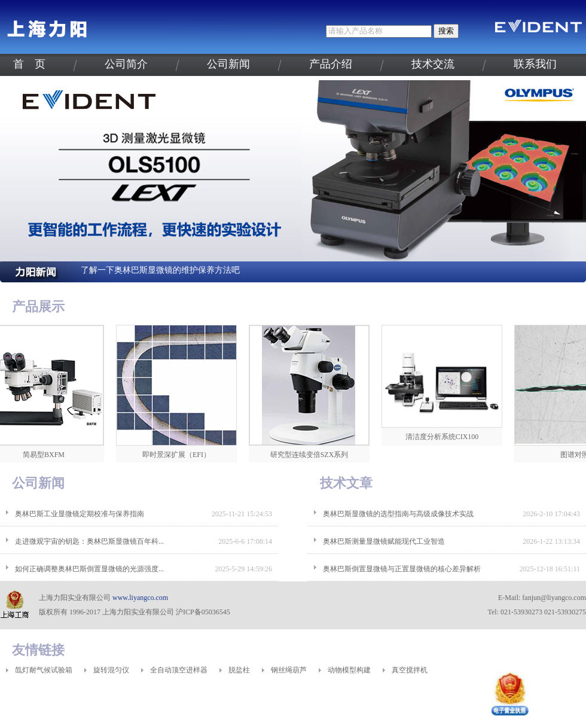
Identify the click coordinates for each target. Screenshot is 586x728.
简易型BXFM (47, 455)
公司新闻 (228, 64)
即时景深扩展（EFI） (180, 455)
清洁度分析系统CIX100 (446, 437)
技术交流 (433, 64)
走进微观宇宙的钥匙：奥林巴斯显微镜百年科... (89, 541)
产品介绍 (331, 64)
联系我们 (535, 64)
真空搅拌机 (410, 670)
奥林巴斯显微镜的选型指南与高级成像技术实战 (398, 514)
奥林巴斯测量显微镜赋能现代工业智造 (384, 541)
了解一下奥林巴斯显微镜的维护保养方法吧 (160, 270)
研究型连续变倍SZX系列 (313, 455)
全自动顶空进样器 (179, 670)
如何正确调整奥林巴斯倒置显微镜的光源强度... (89, 569)
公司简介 (126, 64)
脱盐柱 (239, 670)
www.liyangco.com (140, 598)
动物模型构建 (349, 670)
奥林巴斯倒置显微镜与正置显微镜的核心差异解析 (402, 569)
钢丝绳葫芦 (289, 670)
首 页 (29, 64)
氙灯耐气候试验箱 (44, 670)
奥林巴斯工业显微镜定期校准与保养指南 (80, 514)
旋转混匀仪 (111, 670)
